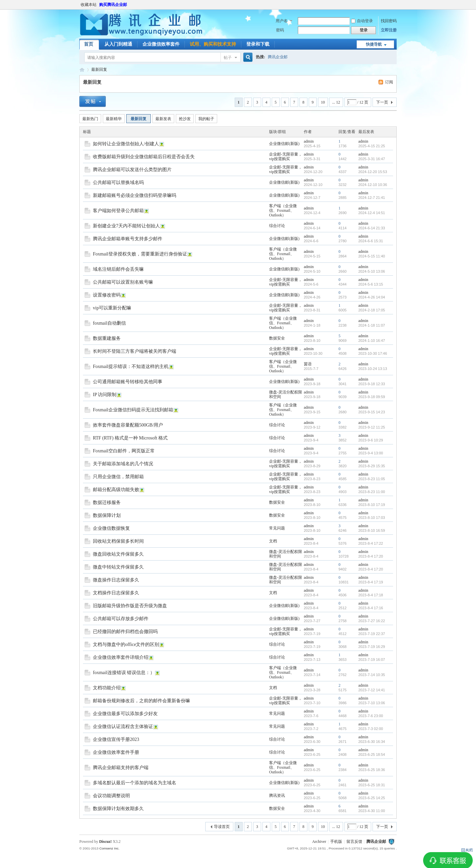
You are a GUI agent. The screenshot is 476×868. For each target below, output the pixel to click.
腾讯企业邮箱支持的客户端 (121, 768)
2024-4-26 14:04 (372, 297)
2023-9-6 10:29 (371, 440)
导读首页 (222, 827)
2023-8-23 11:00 (372, 492)
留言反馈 (354, 842)
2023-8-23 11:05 (372, 479)
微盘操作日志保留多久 (116, 580)
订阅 (389, 82)
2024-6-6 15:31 (371, 241)
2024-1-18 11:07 (372, 325)
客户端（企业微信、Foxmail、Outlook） (283, 210)
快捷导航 (374, 44)
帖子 (228, 58)
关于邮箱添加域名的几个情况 (123, 464)
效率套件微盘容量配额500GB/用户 (128, 425)
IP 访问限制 (105, 395)
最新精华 (114, 119)
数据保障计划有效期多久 (118, 809)
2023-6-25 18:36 (372, 770)
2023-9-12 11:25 (372, 427)
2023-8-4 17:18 (371, 595)
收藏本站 (89, 5)
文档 (273, 541)
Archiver (319, 842)
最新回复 (99, 69)
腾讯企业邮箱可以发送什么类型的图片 (132, 170)
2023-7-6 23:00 (371, 716)
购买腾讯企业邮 (113, 5)
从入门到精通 (118, 44)
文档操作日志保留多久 (116, 593)
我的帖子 (206, 119)
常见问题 (277, 528)
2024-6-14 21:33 (372, 228)
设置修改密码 (107, 295)
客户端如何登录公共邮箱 (118, 211)
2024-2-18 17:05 (372, 310)
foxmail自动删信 (109, 323)
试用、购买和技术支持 (213, 44)
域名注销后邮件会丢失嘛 (118, 269)
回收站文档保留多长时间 (118, 541)
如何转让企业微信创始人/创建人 (126, 144)
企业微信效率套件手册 (116, 752)
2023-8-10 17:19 (372, 505)
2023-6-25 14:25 (372, 798)
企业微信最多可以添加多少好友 (125, 714)
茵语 (308, 364)
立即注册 (389, 30)
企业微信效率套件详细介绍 (121, 657)
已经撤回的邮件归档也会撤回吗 (125, 632)
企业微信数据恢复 (111, 528)
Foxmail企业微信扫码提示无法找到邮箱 (133, 410)
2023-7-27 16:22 (372, 621)
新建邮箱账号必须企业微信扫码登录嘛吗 (135, 195)
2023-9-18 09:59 (372, 397)
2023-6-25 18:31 (372, 785)
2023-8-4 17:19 (371, 582)
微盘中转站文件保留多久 (118, 567)
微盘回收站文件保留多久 (118, 554)
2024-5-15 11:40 (372, 256)
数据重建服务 (107, 338)
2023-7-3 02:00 (371, 729)
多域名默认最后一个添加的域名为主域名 (135, 783)
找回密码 (389, 21)
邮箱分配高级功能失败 (116, 490)
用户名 (282, 21)
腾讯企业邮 (278, 57)
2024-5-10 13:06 (372, 271)
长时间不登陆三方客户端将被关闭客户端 (135, 351)
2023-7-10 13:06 (372, 703)
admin (309, 141)
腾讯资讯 (277, 796)
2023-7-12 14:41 (372, 690)
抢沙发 (185, 119)
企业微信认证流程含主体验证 (123, 727)
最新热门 (90, 119)
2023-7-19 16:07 (372, 660)
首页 (89, 44)
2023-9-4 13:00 (371, 453)
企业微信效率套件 (161, 44)
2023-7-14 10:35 (372, 675)
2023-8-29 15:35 (372, 466)
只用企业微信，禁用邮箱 (118, 477)
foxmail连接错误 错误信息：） (124, 673)
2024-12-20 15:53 (373, 172)
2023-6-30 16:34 (372, 742)
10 (323, 102)
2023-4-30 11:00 (372, 811)
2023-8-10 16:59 (372, 530)
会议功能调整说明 (111, 796)
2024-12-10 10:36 (373, 185)
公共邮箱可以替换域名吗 (118, 183)
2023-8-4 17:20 (371, 556)
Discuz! (105, 842)
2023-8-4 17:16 (371, 608)
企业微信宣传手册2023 (116, 739)
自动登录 (362, 21)
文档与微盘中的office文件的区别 (126, 644)
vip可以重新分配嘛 (112, 308)
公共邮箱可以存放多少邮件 (121, 619)
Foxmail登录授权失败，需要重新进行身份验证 (140, 254)
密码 (280, 30)
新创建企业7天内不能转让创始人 (126, 226)
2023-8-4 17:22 (371, 543)
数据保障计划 (107, 515)
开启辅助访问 (395, 5)
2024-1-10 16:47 (372, 341)
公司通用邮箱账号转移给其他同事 (128, 382)
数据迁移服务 (107, 503)
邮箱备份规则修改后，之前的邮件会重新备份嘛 (141, 701)
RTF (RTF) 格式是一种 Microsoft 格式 (130, 438)
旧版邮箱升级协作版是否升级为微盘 (130, 606)
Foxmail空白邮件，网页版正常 (124, 451)
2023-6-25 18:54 (372, 754)
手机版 (336, 842)
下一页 (382, 102)
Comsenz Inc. (109, 848)
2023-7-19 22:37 (372, 634)
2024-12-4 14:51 (372, 213)
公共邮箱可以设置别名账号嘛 (123, 282)
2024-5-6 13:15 (371, 284)
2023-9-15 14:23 (372, 412)
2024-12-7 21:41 (372, 198)
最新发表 (163, 119)
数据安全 (277, 338)
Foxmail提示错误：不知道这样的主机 (131, 366)
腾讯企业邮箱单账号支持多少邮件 (128, 239)
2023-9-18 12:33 (372, 384)
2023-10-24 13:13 (373, 369)
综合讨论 (277, 226)
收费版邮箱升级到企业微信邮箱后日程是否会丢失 (144, 157)
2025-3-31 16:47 (372, 159)
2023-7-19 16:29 (372, 647)
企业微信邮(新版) (284, 144)
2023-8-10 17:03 (372, 518)
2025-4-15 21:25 (372, 146)
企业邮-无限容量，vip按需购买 (286, 157)
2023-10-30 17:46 (373, 353)
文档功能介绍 (107, 688)
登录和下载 (258, 44)
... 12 (336, 102)
